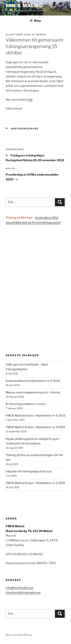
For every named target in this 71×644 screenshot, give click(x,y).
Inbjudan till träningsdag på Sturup (29, 471)
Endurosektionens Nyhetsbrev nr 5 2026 (33, 381)
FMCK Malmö (24, 6)
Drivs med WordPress (19, 635)
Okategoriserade (25, 129)
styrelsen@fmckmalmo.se (23, 593)
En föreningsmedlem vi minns (26, 404)
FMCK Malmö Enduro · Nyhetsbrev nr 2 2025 (35, 483)
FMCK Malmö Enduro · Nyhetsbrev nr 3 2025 (35, 427)
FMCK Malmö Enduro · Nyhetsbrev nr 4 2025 (35, 416)
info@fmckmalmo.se (20, 588)
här (30, 100)
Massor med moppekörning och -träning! (33, 392)
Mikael (42, 35)
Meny (35, 21)
